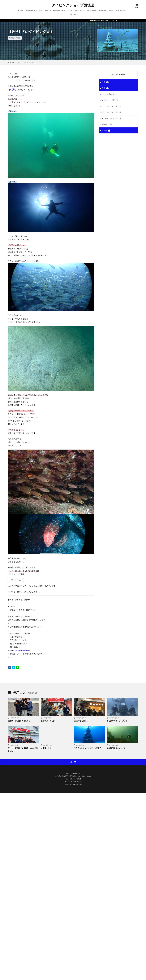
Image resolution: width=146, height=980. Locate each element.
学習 (105, 82)
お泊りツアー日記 (110, 100)
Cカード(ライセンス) (75, 10)
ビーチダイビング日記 (112, 106)
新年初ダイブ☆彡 (48, 721)
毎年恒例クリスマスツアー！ (118, 748)
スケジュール (91, 10)
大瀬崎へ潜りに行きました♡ (19, 721)
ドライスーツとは (16, 580)
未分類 (106, 131)
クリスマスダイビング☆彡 (117, 721)
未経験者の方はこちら (34, 10)
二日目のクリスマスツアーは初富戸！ (88, 748)
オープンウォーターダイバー (55, 10)
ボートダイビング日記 (112, 112)
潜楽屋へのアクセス (106, 10)
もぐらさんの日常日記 (112, 118)
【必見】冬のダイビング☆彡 (33, 62)
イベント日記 (108, 94)
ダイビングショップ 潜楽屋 (73, 5)
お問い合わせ (121, 10)
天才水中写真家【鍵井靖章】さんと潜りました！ (23, 749)
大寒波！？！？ (47, 748)
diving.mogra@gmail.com (20, 650)
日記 (12, 38)
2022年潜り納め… (81, 721)
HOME (21, 10)
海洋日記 (17, 38)
